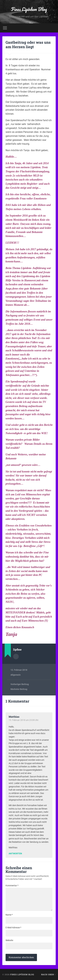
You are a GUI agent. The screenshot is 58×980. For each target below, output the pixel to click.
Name (9, 915)
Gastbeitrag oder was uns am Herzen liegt (28, 45)
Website (9, 940)
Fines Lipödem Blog (29, 9)
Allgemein (16, 675)
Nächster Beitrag (19, 689)
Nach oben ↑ (48, 974)
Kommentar (12, 886)
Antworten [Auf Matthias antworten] (15, 854)
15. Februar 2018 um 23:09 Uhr (24, 720)
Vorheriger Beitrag (20, 684)
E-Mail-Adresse (13, 928)
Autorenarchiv (16, 657)
